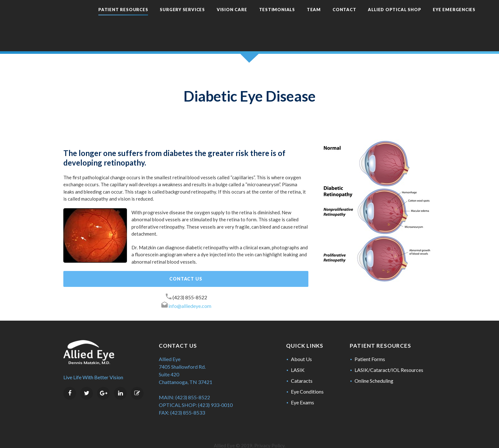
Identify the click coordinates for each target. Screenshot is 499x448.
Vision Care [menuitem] (212, 19)
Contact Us (186, 267)
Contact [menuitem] (324, 19)
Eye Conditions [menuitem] (307, 380)
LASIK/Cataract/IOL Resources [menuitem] (389, 358)
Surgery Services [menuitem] (162, 19)
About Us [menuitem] (301, 347)
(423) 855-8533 (188, 401)
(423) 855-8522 (190, 285)
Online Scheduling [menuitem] (374, 369)
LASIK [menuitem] (298, 358)
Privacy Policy (269, 434)
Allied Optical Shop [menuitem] (374, 19)
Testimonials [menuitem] (257, 19)
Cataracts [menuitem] (302, 369)
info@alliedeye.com (190, 294)
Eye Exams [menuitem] (302, 391)
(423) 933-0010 (215, 393)
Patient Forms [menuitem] (370, 347)
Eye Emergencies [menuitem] (434, 19)
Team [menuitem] (294, 19)
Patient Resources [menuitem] (103, 19)
